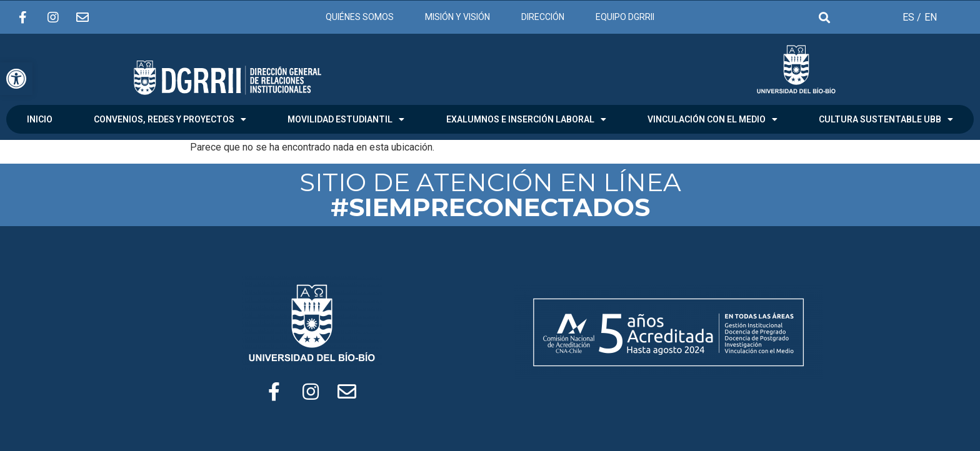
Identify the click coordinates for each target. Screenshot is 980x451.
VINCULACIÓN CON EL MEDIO (712, 119)
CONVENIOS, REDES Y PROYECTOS (170, 119)
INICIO (40, 119)
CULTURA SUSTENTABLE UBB (886, 119)
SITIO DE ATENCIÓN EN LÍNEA (490, 195)
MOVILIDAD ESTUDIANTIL (346, 119)
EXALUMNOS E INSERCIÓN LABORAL (526, 119)
